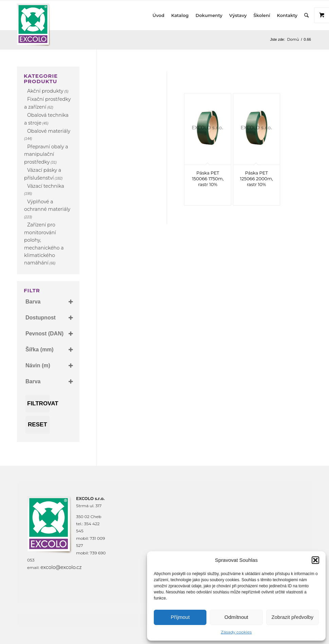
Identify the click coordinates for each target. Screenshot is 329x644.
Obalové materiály (49, 131)
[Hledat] (306, 15)
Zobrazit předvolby (293, 617)
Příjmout (180, 617)
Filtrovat (38, 403)
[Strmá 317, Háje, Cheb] (207, 542)
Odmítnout (236, 617)
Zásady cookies (236, 632)
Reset (38, 425)
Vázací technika (46, 186)
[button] (315, 560)
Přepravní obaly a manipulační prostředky (46, 154)
